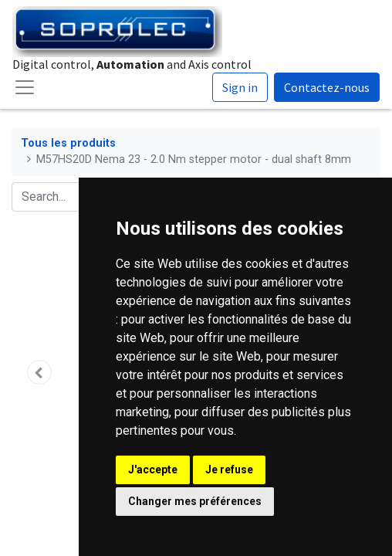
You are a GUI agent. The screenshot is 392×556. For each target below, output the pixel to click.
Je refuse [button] (229, 470)
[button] (39, 372)
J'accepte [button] (153, 470)
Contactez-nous (327, 87)
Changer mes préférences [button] (195, 501)
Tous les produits (68, 143)
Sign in (240, 87)
